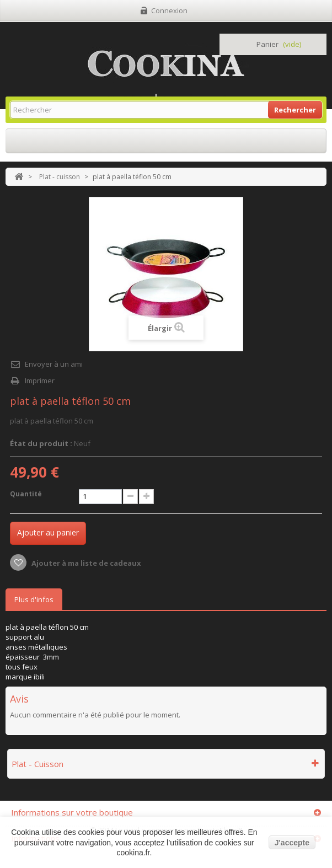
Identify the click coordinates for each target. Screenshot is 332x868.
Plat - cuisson (60, 177)
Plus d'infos (34, 599)
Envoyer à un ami (54, 364)
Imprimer (40, 381)
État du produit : (41, 443)
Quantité (26, 494)
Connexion (169, 10)
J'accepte (292, 843)
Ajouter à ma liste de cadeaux (85, 563)
